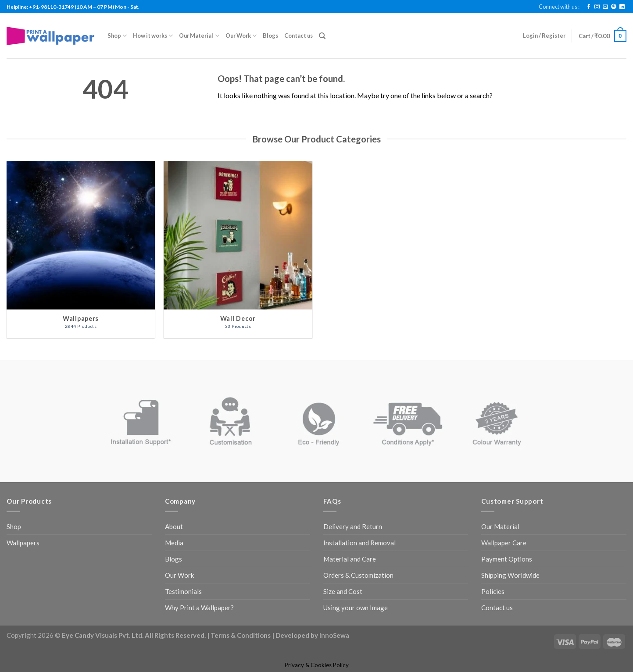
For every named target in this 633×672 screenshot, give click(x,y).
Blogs (270, 36)
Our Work (241, 36)
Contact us (299, 36)
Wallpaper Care (504, 543)
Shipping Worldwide (510, 575)
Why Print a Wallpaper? (199, 608)
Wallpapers (23, 543)
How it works (153, 36)
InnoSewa (334, 635)
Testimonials (183, 591)
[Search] (322, 36)
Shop (117, 36)
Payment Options (507, 559)
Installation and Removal (359, 543)
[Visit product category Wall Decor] (238, 249)
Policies (493, 591)
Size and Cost (343, 591)
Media (174, 543)
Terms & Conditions (241, 635)
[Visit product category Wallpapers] (81, 249)
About (174, 526)
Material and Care (350, 559)
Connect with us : (559, 7)
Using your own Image (356, 608)
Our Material (199, 36)
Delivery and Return (353, 526)
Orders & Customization (358, 575)
